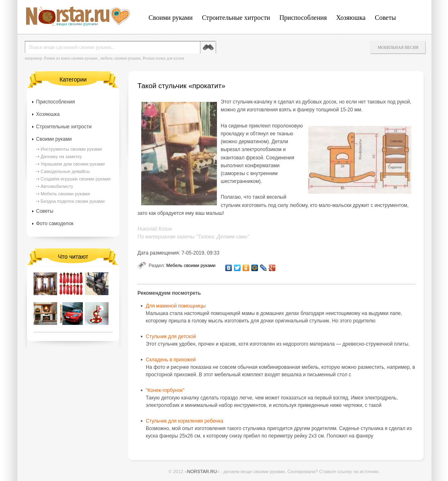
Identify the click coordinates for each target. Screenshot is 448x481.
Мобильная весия (398, 47)
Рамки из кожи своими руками (71, 58)
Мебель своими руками (191, 265)
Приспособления (303, 18)
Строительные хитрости (236, 18)
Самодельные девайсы (65, 171)
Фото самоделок (55, 224)
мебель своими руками (121, 58)
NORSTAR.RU (202, 471)
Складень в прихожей (171, 360)
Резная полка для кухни (163, 58)
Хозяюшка (351, 18)
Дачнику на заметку (61, 156)
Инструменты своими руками (71, 149)
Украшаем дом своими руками (73, 164)
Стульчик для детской (171, 337)
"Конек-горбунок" (165, 390)
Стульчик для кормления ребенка (184, 421)
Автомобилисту (57, 186)
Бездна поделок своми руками (73, 201)
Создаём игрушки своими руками (76, 179)
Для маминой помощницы (176, 306)
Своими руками (171, 18)
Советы (385, 18)
